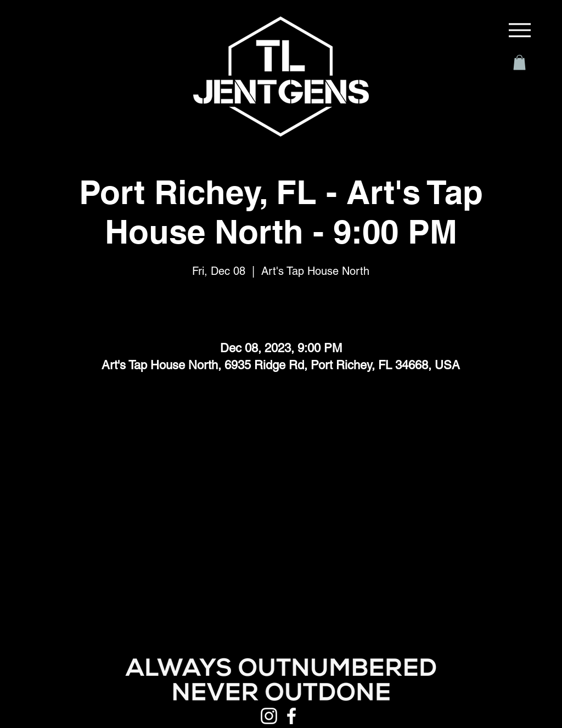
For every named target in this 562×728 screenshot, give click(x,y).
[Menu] (520, 30)
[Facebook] (291, 716)
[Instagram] (269, 716)
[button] (519, 62)
